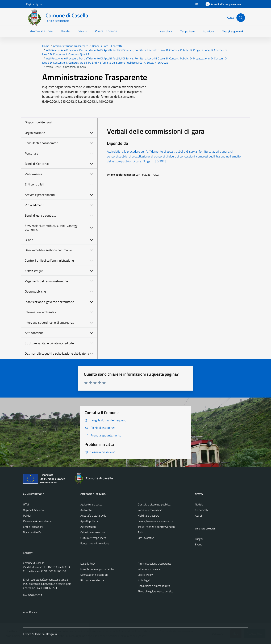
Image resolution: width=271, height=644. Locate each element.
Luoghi (199, 539)
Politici (27, 516)
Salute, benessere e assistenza (155, 521)
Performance (33, 174)
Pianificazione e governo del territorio (49, 302)
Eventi (199, 544)
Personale (31, 153)
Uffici (26, 504)
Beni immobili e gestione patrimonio (48, 250)
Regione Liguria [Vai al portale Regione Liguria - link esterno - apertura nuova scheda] (34, 4)
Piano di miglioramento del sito (155, 591)
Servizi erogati (34, 271)
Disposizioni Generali (38, 122)
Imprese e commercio (150, 510)
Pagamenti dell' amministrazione (46, 281)
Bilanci (29, 240)
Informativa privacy (149, 569)
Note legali (144, 580)
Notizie (199, 504)
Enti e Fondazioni (33, 527)
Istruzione (208, 31)
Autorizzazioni (88, 527)
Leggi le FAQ (88, 564)
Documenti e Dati (33, 532)
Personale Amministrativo (38, 521)
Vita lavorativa (146, 538)
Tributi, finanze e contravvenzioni (157, 527)
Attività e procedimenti (40, 195)
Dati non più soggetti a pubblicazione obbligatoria (57, 353)
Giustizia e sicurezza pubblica (154, 504)
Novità (65, 31)
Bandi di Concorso (37, 164)
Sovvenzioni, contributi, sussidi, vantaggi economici (51, 228)
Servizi (82, 31)
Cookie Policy (145, 575)
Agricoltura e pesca (91, 504)
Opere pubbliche (35, 291)
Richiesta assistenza (92, 580)
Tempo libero (187, 31)
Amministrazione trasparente (155, 564)
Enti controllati (34, 184)
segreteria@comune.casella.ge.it (49, 580)
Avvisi (198, 516)
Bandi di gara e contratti (41, 215)
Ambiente (86, 510)
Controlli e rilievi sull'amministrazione (49, 260)
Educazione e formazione (95, 543)
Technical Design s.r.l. (47, 634)
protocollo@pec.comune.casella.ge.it (50, 584)
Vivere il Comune (106, 31)
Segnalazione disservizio (94, 575)
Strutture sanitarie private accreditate (49, 343)
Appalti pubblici (89, 521)
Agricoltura (166, 31)
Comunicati (201, 510)
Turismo (142, 532)
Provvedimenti (35, 205)
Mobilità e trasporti (149, 516)
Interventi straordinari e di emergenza (49, 323)
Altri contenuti (34, 333)
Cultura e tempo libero (93, 538)
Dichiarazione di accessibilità (154, 586)
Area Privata (30, 612)
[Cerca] (241, 18)
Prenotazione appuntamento (97, 569)
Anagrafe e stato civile (93, 516)
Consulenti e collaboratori (42, 143)
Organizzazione (35, 133)
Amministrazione (41, 31)
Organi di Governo (33, 510)
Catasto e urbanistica (93, 532)
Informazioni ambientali (40, 312)
